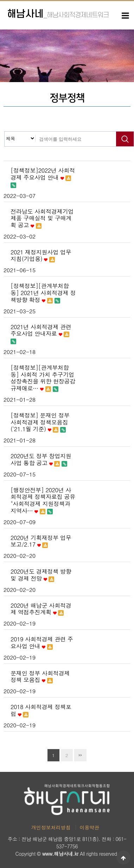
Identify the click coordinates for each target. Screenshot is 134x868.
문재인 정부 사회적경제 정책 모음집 (40, 677)
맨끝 (80, 755)
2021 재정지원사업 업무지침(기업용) (41, 256)
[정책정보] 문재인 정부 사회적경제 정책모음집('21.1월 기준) (40, 422)
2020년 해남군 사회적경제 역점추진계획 (41, 609)
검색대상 (5, 132)
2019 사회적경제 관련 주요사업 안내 (42, 643)
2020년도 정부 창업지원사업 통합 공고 (41, 460)
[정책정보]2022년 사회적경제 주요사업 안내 (43, 178)
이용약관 (89, 827)
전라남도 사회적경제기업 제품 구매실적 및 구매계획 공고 (42, 218)
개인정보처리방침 (51, 827)
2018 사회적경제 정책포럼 (41, 710)
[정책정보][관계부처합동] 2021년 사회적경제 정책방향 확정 (43, 293)
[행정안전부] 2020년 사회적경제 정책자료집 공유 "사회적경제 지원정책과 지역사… (43, 500)
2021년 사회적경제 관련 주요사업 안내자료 (41, 334)
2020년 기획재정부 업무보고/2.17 (41, 541)
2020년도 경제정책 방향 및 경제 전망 (41, 575)
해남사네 (58, 14)
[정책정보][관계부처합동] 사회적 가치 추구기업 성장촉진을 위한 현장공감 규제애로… (43, 378)
